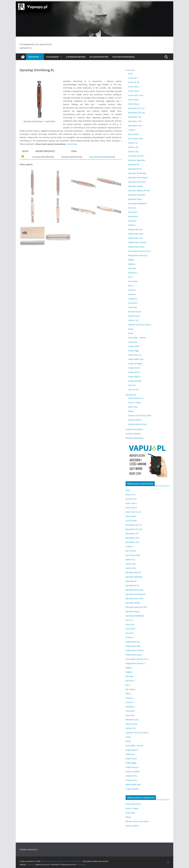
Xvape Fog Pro (134, 377)
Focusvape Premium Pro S (140, 251)
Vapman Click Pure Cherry (140, 325)
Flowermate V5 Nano (137, 242)
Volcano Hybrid (135, 420)
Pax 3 (131, 277)
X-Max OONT (134, 346)
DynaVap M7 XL (135, 169)
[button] (40, 57)
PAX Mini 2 (133, 273)
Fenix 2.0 (132, 208)
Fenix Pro (132, 221)
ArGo (130, 74)
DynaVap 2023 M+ (136, 156)
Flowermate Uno (135, 238)
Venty (131, 333)
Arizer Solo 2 (134, 87)
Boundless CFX (135, 117)
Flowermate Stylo (136, 234)
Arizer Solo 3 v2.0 (136, 95)
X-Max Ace (133, 342)
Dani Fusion (133, 134)
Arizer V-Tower (135, 403)
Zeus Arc (132, 385)
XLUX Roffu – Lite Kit (137, 338)
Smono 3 (132, 290)
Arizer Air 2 (133, 78)
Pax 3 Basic (133, 281)
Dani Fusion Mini (136, 139)
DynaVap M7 (134, 165)
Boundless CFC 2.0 (136, 108)
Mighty (131, 260)
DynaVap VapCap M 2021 (139, 190)
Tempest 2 (133, 299)
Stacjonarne (52, 57)
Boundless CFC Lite (137, 113)
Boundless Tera (135, 126)
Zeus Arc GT (133, 390)
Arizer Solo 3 (134, 91)
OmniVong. (72, 144)
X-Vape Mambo (135, 381)
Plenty (131, 411)
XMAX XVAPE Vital (136, 359)
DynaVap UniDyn (136, 186)
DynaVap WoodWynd (137, 203)
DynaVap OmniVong (137, 173)
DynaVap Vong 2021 (137, 195)
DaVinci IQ (133, 143)
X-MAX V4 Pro (134, 372)
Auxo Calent (133, 100)
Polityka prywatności (124, 57)
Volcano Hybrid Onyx (137, 424)
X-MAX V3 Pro (134, 368)
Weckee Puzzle (135, 312)
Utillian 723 (133, 320)
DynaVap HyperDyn (137, 160)
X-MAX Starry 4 (135, 355)
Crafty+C (132, 130)
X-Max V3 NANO (135, 364)
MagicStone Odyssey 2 (138, 255)
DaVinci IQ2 (133, 147)
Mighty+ (132, 264)
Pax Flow (132, 268)
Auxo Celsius (134, 104)
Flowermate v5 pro (136, 247)
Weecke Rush (134, 316)
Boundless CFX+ (135, 121)
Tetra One (133, 307)
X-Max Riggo (134, 351)
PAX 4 (131, 286)
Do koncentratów (99, 57)
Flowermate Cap (135, 229)
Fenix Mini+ (133, 216)
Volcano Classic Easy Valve (140, 416)
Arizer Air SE (134, 82)
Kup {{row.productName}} (102, 157)
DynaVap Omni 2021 (137, 182)
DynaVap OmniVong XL (138, 177)
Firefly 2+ (132, 225)
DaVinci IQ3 (133, 152)
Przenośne (34, 57)
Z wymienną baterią (76, 57)
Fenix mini (133, 212)
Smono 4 (132, 294)
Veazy (131, 329)
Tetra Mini (133, 303)
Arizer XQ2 (133, 407)
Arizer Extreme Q (136, 398)
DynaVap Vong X (135, 199)
